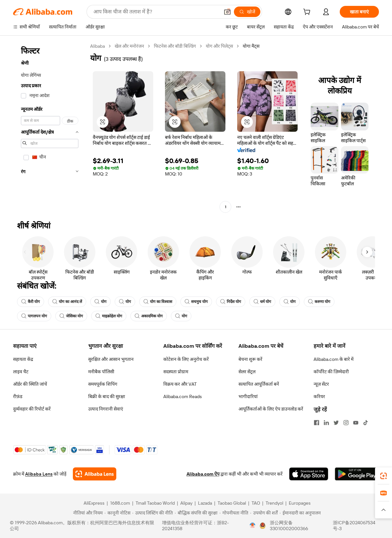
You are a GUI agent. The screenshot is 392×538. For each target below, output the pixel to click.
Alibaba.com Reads (183, 396)
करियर (319, 396)
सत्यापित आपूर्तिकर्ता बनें (259, 384)
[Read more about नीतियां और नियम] (87, 513)
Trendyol (274, 503)
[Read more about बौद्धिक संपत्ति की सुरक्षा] (196, 513)
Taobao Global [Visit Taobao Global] (232, 503)
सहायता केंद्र (23, 359)
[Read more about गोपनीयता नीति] (234, 513)
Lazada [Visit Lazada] (205, 503)
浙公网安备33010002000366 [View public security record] (289, 526)
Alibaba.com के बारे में (334, 359)
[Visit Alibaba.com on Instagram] (346, 423)
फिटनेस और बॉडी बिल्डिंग (175, 46)
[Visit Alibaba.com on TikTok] (366, 423)
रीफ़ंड (18, 396)
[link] (384, 476)
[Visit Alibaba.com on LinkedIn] (326, 423)
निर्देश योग (231, 302)
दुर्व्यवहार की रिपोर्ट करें (32, 409)
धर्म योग (262, 302)
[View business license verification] (253, 526)
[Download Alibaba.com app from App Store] (309, 474)
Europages (300, 503)
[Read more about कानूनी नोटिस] (117, 513)
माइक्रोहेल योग (109, 316)
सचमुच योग (196, 302)
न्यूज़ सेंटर (321, 384)
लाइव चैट (21, 372)
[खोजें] (247, 12)
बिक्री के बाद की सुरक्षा (107, 396)
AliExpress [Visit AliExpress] (94, 503)
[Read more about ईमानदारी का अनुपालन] (300, 513)
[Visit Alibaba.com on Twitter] (336, 423)
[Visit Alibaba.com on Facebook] (317, 423)
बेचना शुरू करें (250, 359)
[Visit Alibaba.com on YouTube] (356, 423)
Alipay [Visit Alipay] (186, 503)
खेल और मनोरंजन (129, 46)
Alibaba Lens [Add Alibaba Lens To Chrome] (39, 474)
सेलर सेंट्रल (247, 372)
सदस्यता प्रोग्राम (176, 372)
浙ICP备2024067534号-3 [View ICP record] (354, 526)
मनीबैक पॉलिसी (101, 372)
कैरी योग (31, 302)
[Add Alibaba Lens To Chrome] (95, 474)
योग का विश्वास (158, 302)
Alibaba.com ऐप (203, 474)
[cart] (308, 13)
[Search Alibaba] (156, 12)
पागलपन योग (34, 316)
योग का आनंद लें (67, 302)
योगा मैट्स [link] (251, 46)
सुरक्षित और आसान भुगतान (111, 359)
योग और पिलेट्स (219, 46)
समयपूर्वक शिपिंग (103, 384)
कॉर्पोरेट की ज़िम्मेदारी (331, 372)
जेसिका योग (71, 316)
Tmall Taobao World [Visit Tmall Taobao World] (155, 503)
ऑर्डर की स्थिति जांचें (30, 384)
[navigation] (50, 127)
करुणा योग (319, 302)
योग (100, 302)
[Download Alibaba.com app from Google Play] (357, 474)
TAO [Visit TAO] (256, 503)
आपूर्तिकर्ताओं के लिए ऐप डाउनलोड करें (271, 409)
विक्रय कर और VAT (180, 384)
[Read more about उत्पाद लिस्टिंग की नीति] (153, 513)
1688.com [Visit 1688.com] (120, 503)
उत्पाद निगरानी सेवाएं (106, 409)
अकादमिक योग (149, 316)
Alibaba (98, 46)
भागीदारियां (248, 396)
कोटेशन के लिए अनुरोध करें (186, 359)
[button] (227, 12)
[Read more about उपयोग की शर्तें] (264, 513)
